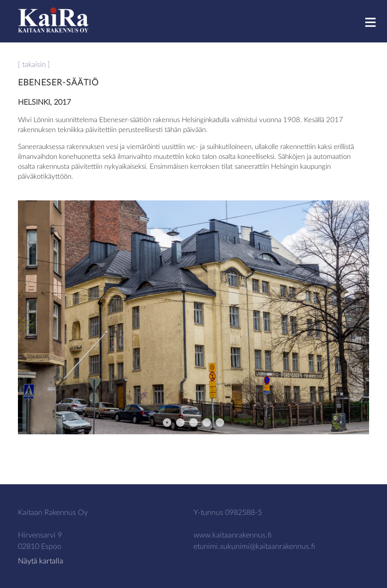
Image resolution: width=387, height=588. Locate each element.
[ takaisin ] (34, 65)
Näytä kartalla (41, 561)
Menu (375, 22)
